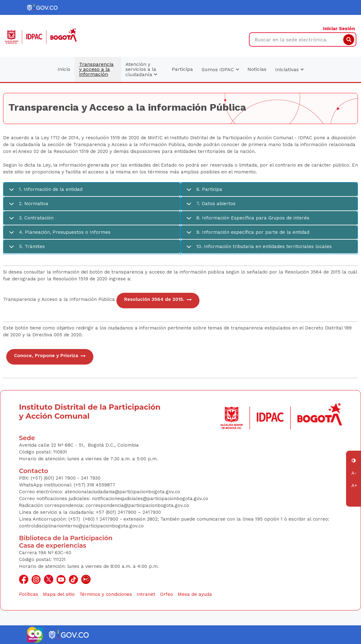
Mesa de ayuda (195, 594)
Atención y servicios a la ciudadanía (141, 69)
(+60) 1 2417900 (101, 519)
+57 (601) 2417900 (117, 512)
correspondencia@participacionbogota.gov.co (138, 505)
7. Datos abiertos (210, 206)
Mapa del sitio (59, 594)
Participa (182, 69)
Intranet (146, 594)
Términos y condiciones (106, 594)
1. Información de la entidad (45, 192)
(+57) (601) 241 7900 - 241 (60, 478)
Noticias (257, 69)
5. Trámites (26, 249)
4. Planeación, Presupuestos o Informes (59, 235)
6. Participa (203, 192)
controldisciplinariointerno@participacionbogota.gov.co (81, 526)
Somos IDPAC (220, 69)
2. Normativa (28, 206)
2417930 (152, 512)
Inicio (64, 69)
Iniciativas (289, 69)
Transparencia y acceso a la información (96, 69)
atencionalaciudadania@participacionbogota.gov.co (123, 492)
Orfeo (166, 594)
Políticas (29, 594)
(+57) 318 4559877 (94, 485)
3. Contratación (30, 220)
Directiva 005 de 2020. (58, 335)
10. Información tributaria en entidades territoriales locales (258, 249)
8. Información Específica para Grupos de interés (247, 220)
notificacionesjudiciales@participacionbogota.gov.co (150, 499)
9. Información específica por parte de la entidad (247, 235)
